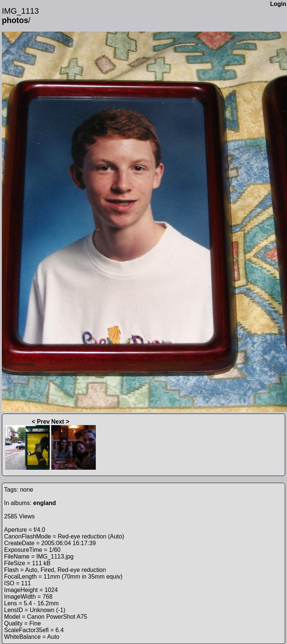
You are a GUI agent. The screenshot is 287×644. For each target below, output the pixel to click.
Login (278, 4)
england (44, 503)
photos (15, 20)
